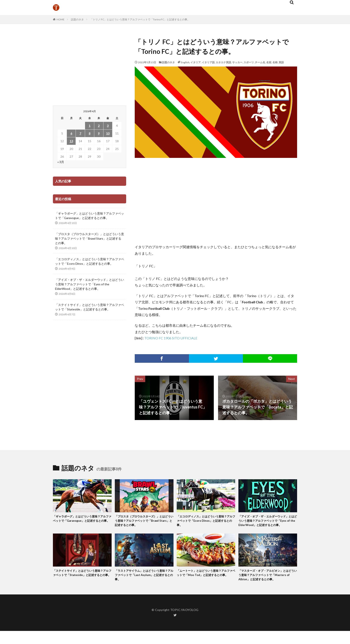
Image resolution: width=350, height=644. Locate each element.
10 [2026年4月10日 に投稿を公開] (108, 133)
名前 (269, 62)
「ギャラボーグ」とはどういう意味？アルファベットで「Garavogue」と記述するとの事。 (90, 216)
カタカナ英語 (223, 62)
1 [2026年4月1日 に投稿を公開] (90, 126)
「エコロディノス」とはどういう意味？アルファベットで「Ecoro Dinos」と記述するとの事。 (90, 261)
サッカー (237, 62)
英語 (281, 62)
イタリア (196, 62)
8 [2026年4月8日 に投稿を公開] (90, 133)
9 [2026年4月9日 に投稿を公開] (99, 133)
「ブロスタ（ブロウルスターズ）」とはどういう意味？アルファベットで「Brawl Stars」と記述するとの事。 (90, 238)
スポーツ (249, 62)
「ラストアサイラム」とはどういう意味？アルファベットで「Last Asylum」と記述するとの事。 (143, 583)
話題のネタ (77, 19)
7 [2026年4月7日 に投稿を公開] (80, 133)
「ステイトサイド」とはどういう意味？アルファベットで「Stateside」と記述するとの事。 (90, 307)
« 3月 (61, 162)
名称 (275, 62)
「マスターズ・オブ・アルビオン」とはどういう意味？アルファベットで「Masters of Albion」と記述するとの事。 (267, 585)
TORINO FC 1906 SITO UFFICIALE (171, 338)
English (185, 62)
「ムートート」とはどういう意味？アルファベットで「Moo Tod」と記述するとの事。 (206, 583)
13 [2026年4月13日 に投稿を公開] (71, 141)
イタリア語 (208, 62)
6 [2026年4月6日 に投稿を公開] (71, 133)
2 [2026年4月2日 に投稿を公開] (99, 126)
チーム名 (260, 62)
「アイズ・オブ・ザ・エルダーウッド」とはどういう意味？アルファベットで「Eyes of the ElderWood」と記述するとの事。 (90, 284)
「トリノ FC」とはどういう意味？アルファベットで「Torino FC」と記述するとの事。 (140, 19)
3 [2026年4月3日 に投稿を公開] (108, 126)
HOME (61, 19)
